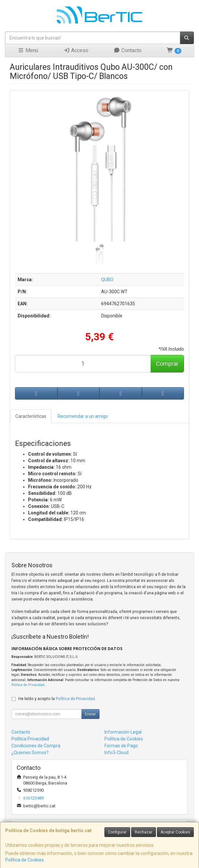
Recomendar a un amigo (83, 416)
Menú (28, 50)
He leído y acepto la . (57, 699)
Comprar (167, 364)
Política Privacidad (30, 739)
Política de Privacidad (28, 685)
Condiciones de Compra (36, 746)
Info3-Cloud (116, 753)
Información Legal (123, 732)
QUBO (107, 280)
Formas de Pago (121, 746)
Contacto (128, 50)
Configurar (117, 832)
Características (31, 416)
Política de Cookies (24, 860)
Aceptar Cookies (175, 832)
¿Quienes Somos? (30, 753)
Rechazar (144, 832)
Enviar (90, 714)
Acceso (76, 50)
